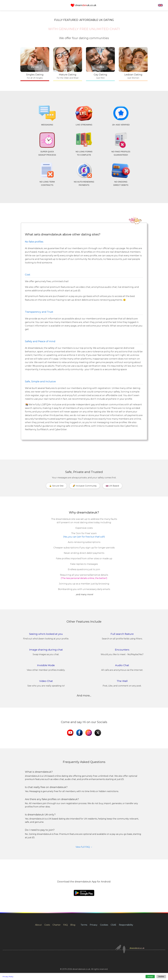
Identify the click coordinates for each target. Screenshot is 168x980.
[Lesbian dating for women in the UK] (133, 64)
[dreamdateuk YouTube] (70, 733)
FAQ (65, 925)
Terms (84, 925)
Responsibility (126, 925)
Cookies (104, 925)
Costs (47, 925)
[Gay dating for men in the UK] (100, 64)
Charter (57, 925)
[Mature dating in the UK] (68, 64)
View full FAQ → (84, 847)
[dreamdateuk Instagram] (89, 733)
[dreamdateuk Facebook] (79, 733)
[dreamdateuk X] (98, 733)
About (38, 925)
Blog (73, 925)
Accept (150, 977)
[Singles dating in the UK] (35, 64)
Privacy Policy (8, 977)
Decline (161, 977)
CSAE (113, 925)
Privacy (94, 925)
